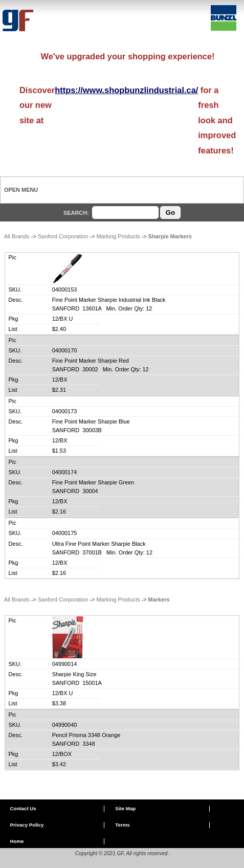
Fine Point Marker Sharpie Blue (91, 421)
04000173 (65, 411)
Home (17, 841)
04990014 (65, 664)
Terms (122, 825)
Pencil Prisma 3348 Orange (86, 735)
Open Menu (21, 190)
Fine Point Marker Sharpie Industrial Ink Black (109, 300)
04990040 (65, 725)
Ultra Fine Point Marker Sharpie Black (99, 544)
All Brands (17, 236)
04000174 (65, 472)
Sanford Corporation (63, 236)
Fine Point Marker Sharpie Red (91, 361)
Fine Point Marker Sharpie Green (93, 482)
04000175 (65, 533)
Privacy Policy (27, 825)
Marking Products (118, 236)
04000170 (65, 350)
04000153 (65, 290)
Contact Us (23, 808)
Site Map (125, 808)
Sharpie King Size (74, 674)
